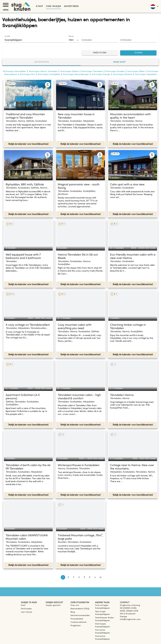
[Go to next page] (95, 577)
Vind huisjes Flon (27, 74)
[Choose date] (100, 40)
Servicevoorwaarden (80, 616)
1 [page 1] (63, 577)
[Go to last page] (100, 577)
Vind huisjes (54, 6)
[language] (154, 6)
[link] (106, 608)
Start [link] (40, 6)
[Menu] (6, 5)
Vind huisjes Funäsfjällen (49, 74)
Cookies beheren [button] (79, 622)
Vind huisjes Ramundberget (76, 74)
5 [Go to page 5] (84, 577)
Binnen (71, 36)
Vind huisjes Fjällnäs (70, 72)
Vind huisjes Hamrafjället (14, 72)
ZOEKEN (138, 53)
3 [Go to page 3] (74, 577)
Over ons (75, 605)
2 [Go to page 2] (68, 577)
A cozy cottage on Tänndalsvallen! (28, 325)
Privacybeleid (77, 619)
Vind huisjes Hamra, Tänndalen (43, 72)
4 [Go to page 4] (79, 577)
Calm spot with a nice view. (127, 185)
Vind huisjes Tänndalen (92, 72)
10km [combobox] (71, 40)
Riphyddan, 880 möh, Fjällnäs (25, 185)
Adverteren (71, 6)
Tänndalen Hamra (122, 395)
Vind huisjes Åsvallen (115, 72)
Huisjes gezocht (53, 605)
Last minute (26, 612)
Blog (73, 612)
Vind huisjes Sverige (101, 74)
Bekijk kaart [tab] (120, 62)
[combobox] (33, 40)
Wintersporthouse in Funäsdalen (79, 465)
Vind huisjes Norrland (122, 74)
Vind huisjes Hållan (136, 72)
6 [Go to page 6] (90, 577)
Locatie (7, 36)
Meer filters (100, 53)
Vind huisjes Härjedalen (146, 74)
